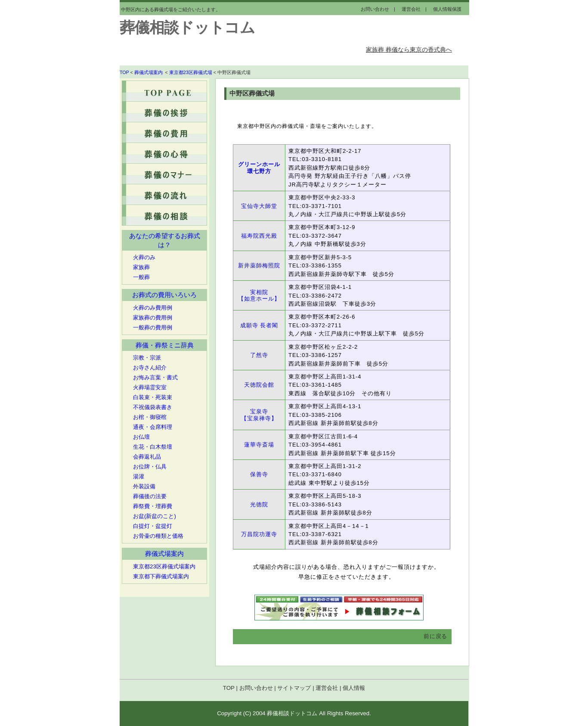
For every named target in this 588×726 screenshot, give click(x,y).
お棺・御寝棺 (150, 417)
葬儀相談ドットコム (187, 28)
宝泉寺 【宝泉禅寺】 (259, 415)
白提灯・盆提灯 (153, 526)
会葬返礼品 (147, 457)
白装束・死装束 (153, 397)
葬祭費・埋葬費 (153, 506)
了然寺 (259, 355)
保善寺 (259, 474)
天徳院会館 (259, 385)
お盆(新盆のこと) (155, 516)
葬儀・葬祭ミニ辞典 (165, 345)
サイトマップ (294, 688)
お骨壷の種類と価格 (158, 536)
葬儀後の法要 (150, 496)
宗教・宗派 (147, 358)
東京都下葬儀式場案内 (161, 576)
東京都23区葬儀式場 (191, 72)
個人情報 (354, 688)
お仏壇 (141, 437)
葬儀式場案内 (149, 72)
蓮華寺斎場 (259, 445)
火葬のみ (144, 257)
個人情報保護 (447, 9)
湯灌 (139, 476)
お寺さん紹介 (150, 368)
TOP (124, 72)
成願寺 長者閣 (259, 325)
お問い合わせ (256, 688)
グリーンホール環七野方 (259, 168)
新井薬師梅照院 (259, 265)
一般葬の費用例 (153, 327)
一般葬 (141, 277)
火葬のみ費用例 (153, 308)
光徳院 (259, 504)
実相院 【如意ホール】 (259, 296)
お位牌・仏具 (150, 467)
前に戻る (435, 636)
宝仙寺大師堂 (259, 206)
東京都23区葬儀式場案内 (164, 566)
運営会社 (327, 688)
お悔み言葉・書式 (155, 377)
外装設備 (144, 486)
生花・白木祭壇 (153, 447)
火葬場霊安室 (150, 387)
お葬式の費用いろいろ (164, 295)
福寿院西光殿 (259, 236)
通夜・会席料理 (153, 427)
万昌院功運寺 (259, 534)
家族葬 (141, 267)
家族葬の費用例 (153, 318)
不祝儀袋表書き (153, 407)
